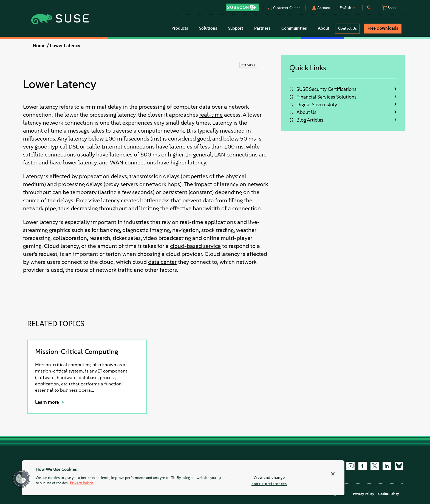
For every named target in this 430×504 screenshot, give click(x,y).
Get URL (251, 65)
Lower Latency (65, 46)
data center (162, 262)
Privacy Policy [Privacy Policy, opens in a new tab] (81, 483)
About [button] (324, 28)
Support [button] (236, 28)
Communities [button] (294, 28)
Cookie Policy (388, 494)
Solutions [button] (208, 28)
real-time (211, 115)
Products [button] (180, 28)
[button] (244, 6)
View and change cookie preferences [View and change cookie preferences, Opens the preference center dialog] (269, 481)
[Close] (333, 474)
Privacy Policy (363, 494)
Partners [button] (262, 28)
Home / (41, 46)
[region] (183, 478)
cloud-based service (195, 246)
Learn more (48, 402)
